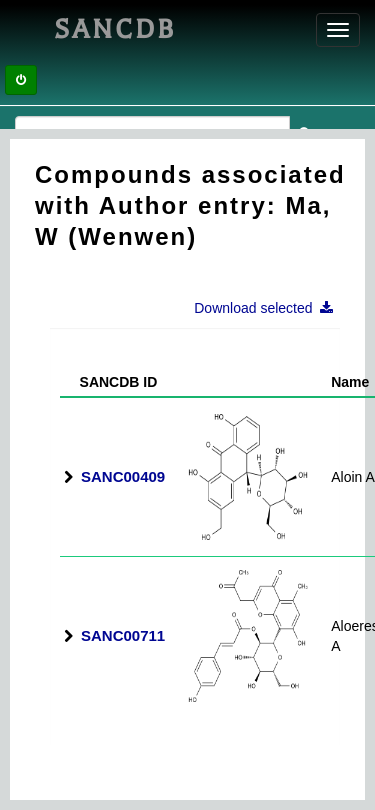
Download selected (269, 308)
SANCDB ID (110, 382)
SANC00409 (123, 476)
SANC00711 (123, 635)
